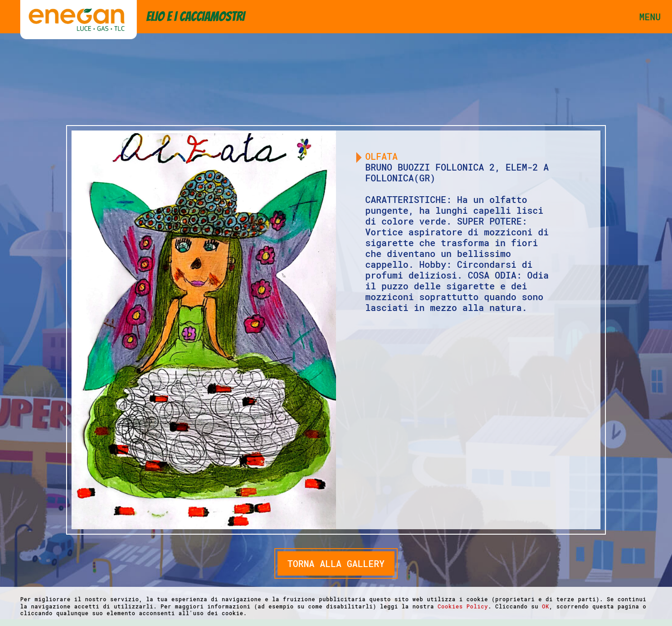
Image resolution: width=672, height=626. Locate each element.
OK (546, 606)
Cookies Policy (463, 606)
